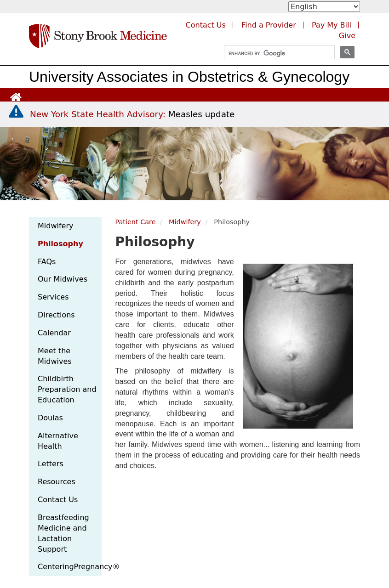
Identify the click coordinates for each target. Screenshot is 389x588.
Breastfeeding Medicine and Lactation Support (63, 533)
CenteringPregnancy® (70, 567)
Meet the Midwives (55, 356)
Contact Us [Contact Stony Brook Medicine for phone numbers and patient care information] (206, 25)
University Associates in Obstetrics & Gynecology (189, 77)
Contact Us (58, 500)
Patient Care (136, 222)
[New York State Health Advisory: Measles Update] (132, 114)
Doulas (50, 418)
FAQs (47, 262)
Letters (51, 464)
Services (53, 297)
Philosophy (60, 244)
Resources (57, 482)
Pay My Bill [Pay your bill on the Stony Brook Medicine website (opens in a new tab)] (332, 25)
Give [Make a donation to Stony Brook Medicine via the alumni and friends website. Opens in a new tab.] (347, 36)
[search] (275, 54)
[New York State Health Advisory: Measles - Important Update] (16, 112)
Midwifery (55, 226)
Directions (56, 315)
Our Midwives (63, 279)
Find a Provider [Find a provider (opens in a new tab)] (269, 25)
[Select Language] (324, 7)
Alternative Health (58, 441)
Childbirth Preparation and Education (67, 389)
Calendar (54, 333)
